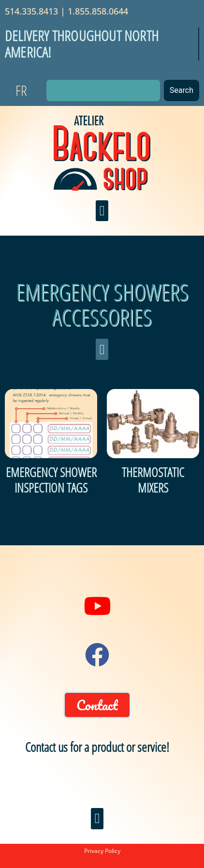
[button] (102, 211)
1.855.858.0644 (98, 11)
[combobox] (103, 90)
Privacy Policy (102, 851)
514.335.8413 (31, 11)
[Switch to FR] (21, 90)
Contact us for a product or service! (97, 747)
